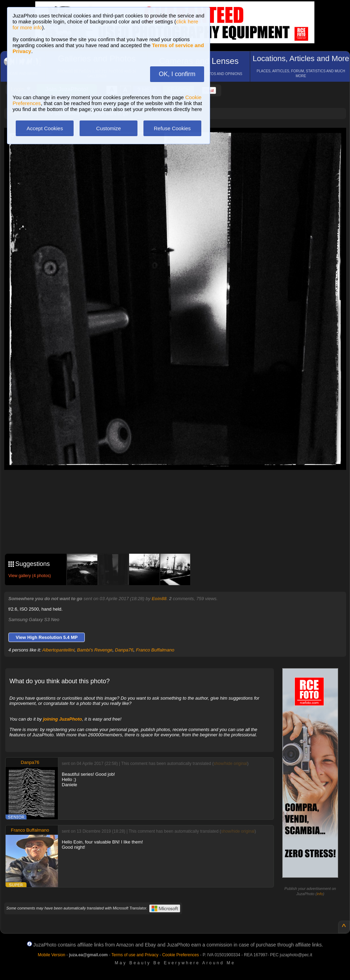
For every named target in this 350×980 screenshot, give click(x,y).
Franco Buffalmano (155, 650)
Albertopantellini (58, 650)
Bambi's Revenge (95, 650)
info (320, 894)
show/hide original (230, 764)
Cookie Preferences (181, 955)
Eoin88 (159, 599)
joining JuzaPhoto (62, 719)
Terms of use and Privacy (135, 955)
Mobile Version (51, 955)
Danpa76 (124, 650)
